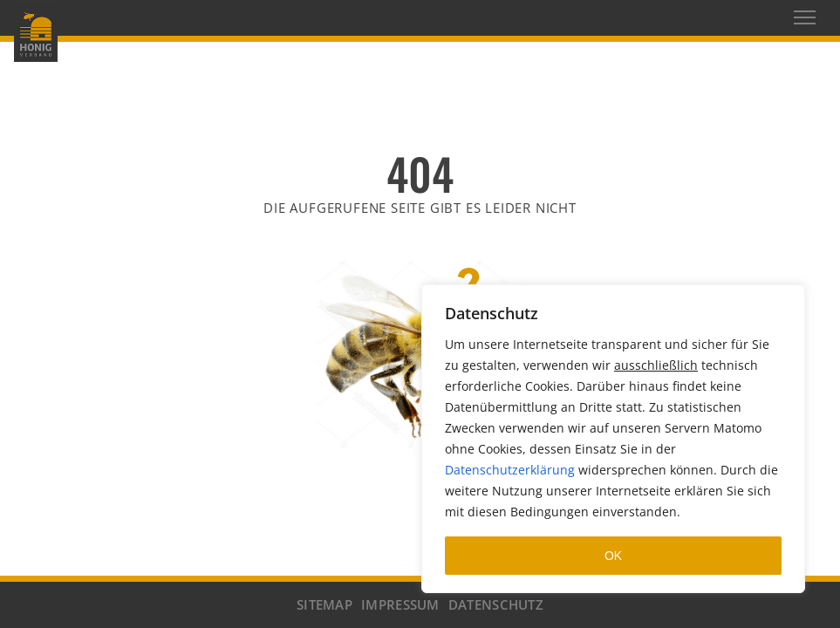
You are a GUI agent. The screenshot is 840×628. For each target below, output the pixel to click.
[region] (613, 439)
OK (613, 556)
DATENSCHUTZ (496, 604)
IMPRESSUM (400, 604)
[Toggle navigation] (805, 17)
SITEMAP (324, 604)
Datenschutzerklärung (510, 470)
